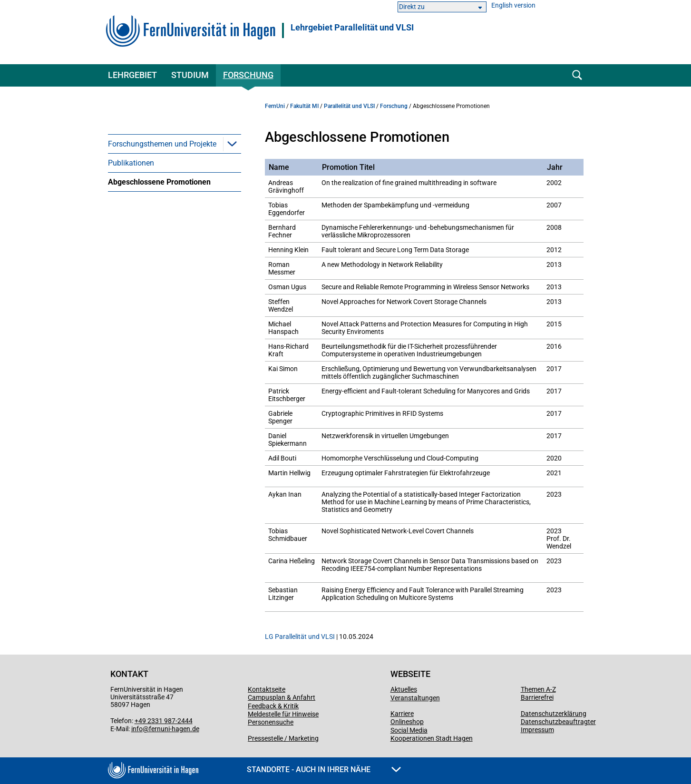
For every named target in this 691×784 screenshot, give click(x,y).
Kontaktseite (267, 689)
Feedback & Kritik (273, 706)
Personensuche (271, 722)
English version (513, 5)
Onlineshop (407, 722)
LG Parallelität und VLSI (300, 637)
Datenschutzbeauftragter (558, 722)
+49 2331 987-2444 (164, 721)
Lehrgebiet (132, 75)
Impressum (537, 730)
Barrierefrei (537, 697)
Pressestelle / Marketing (283, 738)
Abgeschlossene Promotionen (159, 182)
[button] (232, 144)
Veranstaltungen (415, 698)
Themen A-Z (538, 689)
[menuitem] (175, 144)
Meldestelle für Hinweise (283, 714)
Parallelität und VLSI (349, 106)
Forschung (248, 75)
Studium (190, 75)
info (137, 729)
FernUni (275, 106)
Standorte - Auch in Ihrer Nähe (324, 769)
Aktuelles (404, 689)
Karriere (402, 714)
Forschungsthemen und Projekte (162, 144)
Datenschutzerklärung (554, 714)
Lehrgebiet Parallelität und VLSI (352, 28)
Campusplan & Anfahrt (282, 697)
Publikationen (131, 163)
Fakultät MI (304, 106)
